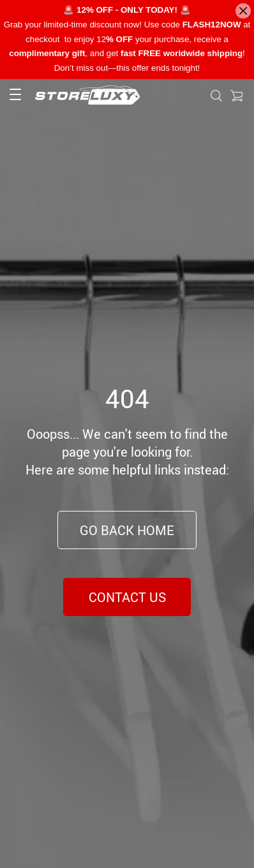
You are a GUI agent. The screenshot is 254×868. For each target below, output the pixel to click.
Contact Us (127, 597)
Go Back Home (127, 530)
